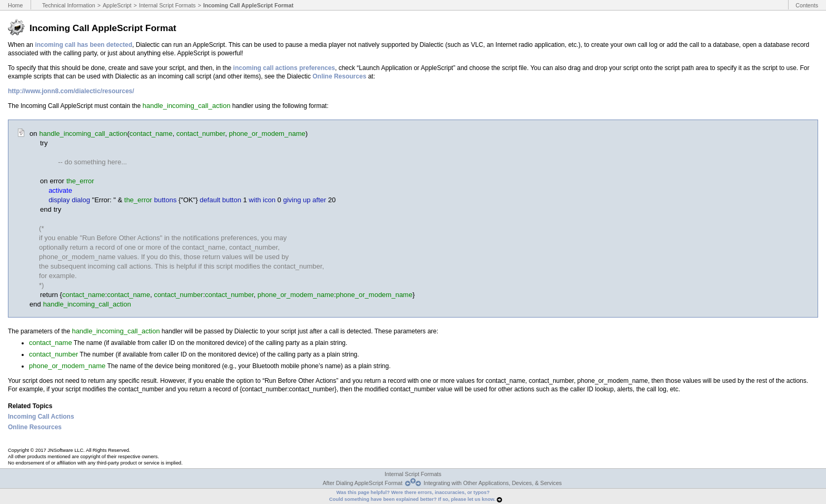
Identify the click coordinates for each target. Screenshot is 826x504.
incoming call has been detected (83, 45)
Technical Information (69, 5)
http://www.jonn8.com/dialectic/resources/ (71, 91)
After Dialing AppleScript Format (362, 483)
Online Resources (339, 76)
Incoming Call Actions (41, 417)
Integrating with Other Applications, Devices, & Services (493, 483)
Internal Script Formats (168, 5)
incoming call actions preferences (284, 68)
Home (15, 5)
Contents (807, 5)
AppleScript (117, 5)
